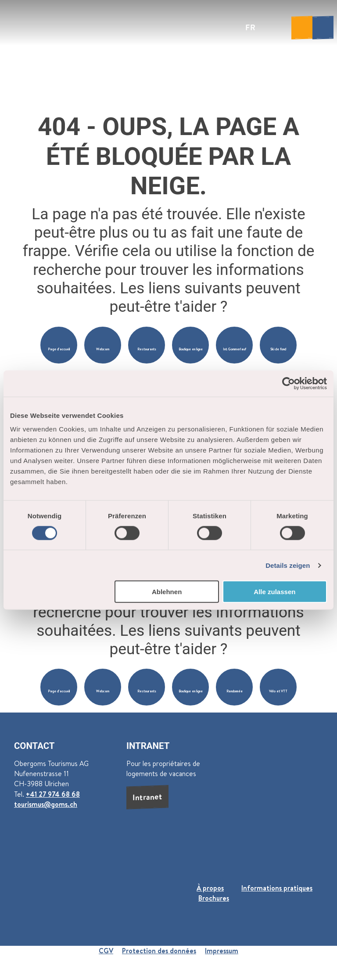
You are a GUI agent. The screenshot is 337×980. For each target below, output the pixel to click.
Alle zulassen (274, 592)
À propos (210, 888)
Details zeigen (288, 565)
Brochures (214, 898)
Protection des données (159, 951)
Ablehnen (167, 592)
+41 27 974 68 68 (53, 794)
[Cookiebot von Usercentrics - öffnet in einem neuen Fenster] (289, 383)
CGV (106, 951)
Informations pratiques (277, 888)
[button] (59, 345)
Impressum (222, 951)
